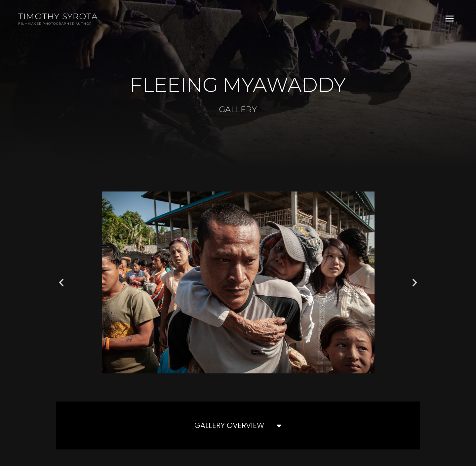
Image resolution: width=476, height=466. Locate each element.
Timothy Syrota (58, 16)
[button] (61, 282)
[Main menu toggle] (449, 19)
